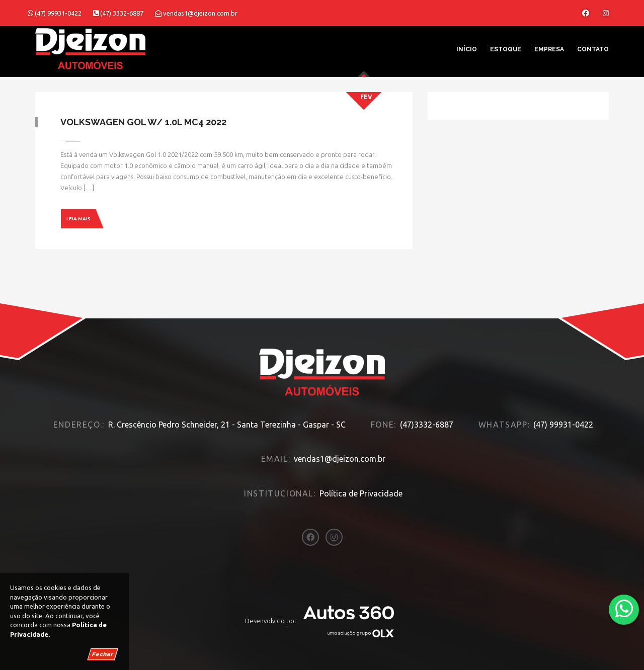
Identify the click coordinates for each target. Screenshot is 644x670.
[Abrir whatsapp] (624, 609)
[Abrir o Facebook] (586, 13)
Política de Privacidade (361, 493)
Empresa (549, 49)
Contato (593, 49)
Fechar (103, 654)
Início (467, 49)
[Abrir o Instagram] (606, 13)
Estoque (506, 49)
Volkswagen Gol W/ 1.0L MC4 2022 (143, 122)
